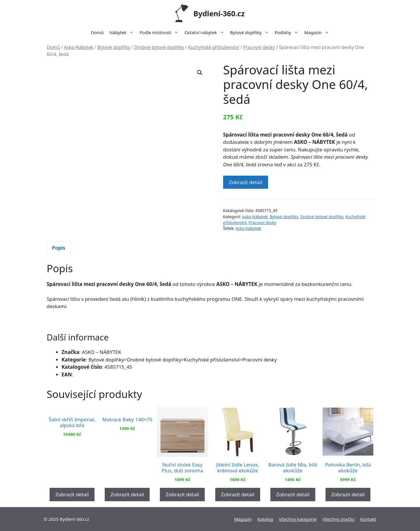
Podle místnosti (160, 32)
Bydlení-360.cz (219, 13)
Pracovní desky (259, 47)
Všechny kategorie (298, 519)
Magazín (318, 32)
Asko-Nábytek (79, 47)
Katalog (265, 519)
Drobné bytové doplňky (159, 47)
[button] (200, 73)
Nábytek (123, 32)
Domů (97, 32)
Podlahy (288, 32)
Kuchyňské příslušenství (214, 47)
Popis (59, 248)
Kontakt (368, 519)
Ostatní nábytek (206, 32)
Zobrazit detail (246, 182)
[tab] (59, 248)
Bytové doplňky (251, 32)
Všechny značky (339, 519)
